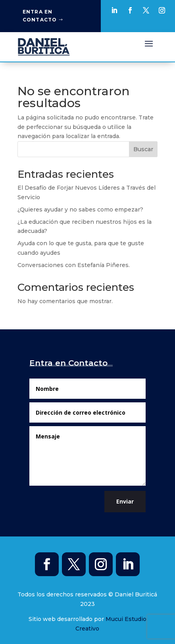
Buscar (143, 149)
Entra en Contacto (40, 16)
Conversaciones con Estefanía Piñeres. (74, 265)
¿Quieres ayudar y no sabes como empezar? (80, 210)
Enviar (125, 501)
